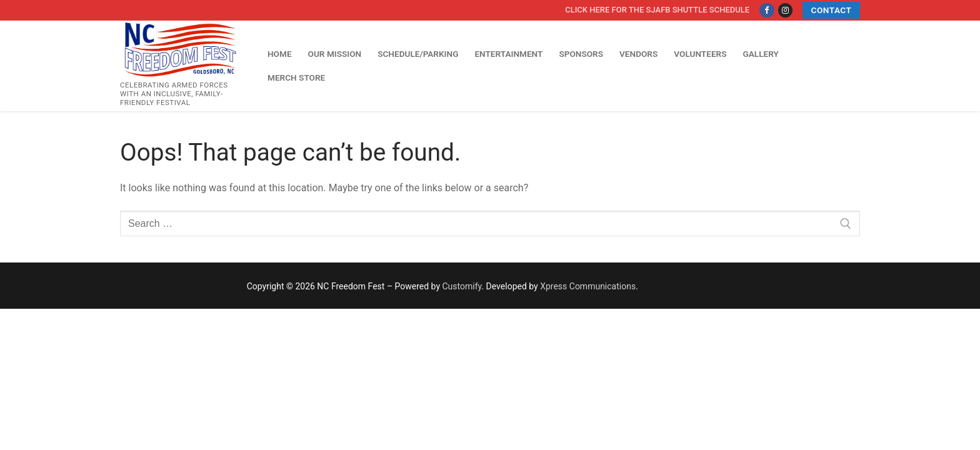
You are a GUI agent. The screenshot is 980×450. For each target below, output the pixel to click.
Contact (832, 10)
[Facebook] (767, 10)
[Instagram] (785, 10)
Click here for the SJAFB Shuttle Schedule (657, 10)
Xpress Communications (588, 286)
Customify (462, 286)
